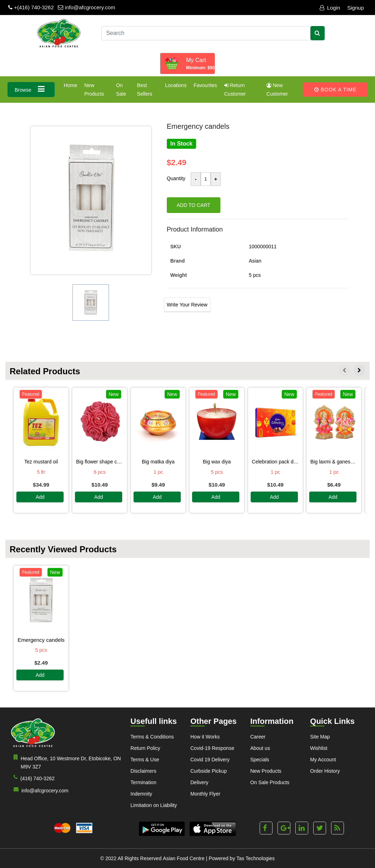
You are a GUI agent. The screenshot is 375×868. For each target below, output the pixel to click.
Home (71, 85)
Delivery (199, 782)
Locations (176, 85)
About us (260, 748)
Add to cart (194, 205)
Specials (260, 760)
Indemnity (141, 794)
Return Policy (145, 748)
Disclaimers (143, 771)
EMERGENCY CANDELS (41, 640)
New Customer (277, 90)
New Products (94, 90)
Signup (356, 8)
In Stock (181, 144)
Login (330, 8)
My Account (323, 760)
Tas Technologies (256, 858)
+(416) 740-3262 (31, 7)
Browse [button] (31, 89)
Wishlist (319, 748)
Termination (143, 782)
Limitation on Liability (154, 805)
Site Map (320, 737)
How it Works (205, 737)
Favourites (205, 85)
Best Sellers (145, 90)
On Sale (121, 90)
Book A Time (335, 90)
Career (258, 737)
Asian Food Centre (184, 858)
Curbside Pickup (209, 771)
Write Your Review (187, 305)
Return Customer (235, 90)
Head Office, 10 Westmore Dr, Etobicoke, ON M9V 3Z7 (66, 762)
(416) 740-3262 (33, 778)
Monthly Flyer (205, 794)
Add (40, 497)
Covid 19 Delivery (210, 760)
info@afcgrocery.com (86, 7)
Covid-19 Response (212, 748)
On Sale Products (270, 782)
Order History (325, 771)
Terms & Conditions (152, 737)
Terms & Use (145, 760)
